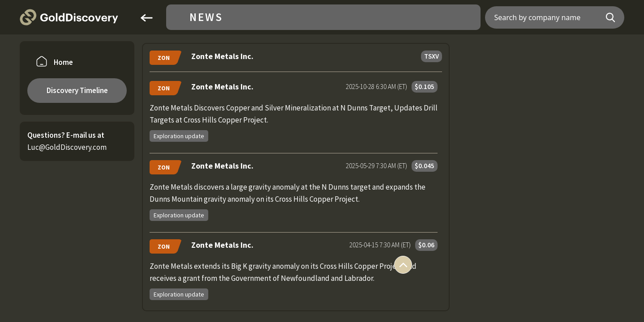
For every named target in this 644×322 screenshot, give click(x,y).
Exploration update (179, 136)
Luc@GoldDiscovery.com (67, 147)
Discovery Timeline (77, 90)
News (206, 17)
